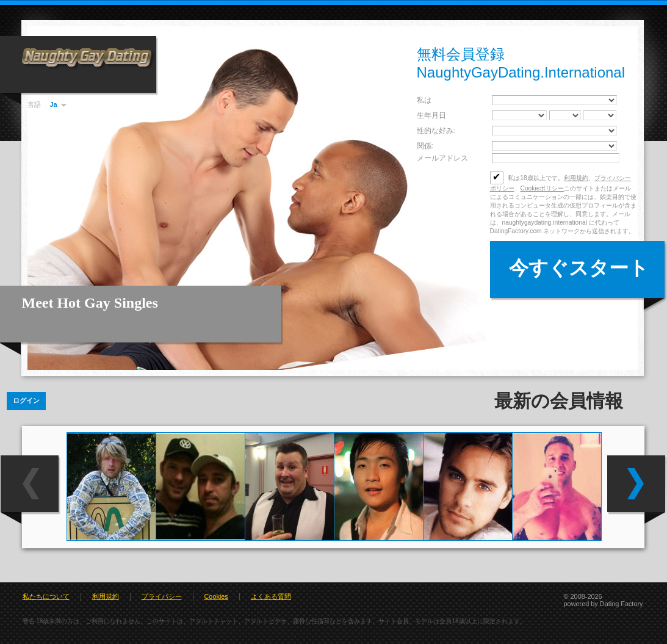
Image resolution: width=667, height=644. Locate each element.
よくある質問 (271, 596)
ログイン (26, 400)
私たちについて (46, 596)
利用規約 (576, 178)
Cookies (216, 596)
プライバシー (162, 596)
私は (424, 100)
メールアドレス (442, 158)
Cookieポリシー (543, 188)
